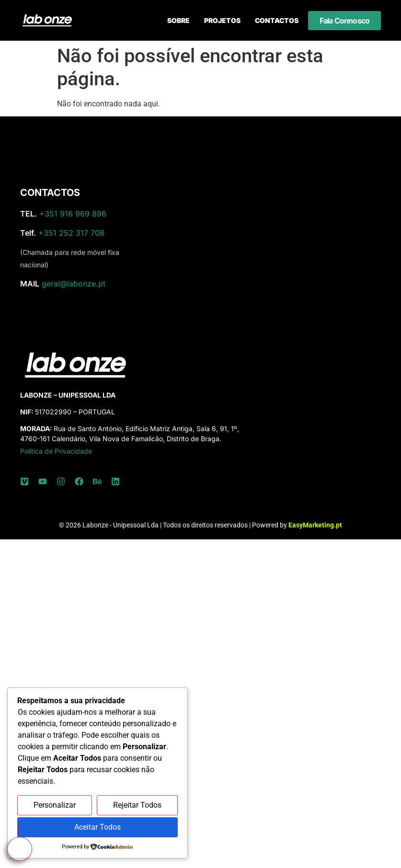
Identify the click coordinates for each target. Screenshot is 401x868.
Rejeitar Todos (137, 805)
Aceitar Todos (97, 827)
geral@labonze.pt (74, 284)
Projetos (222, 20)
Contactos (277, 20)
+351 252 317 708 (71, 233)
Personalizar (55, 805)
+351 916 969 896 (73, 214)
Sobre (178, 20)
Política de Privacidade (56, 451)
